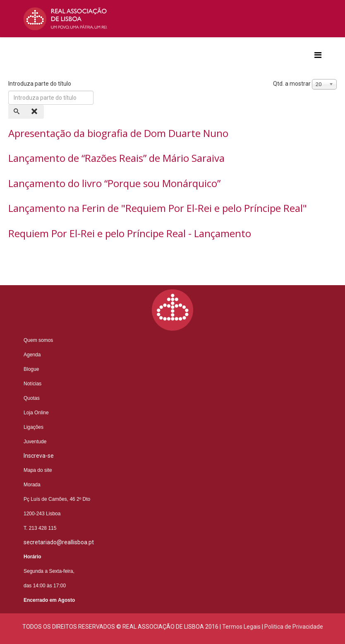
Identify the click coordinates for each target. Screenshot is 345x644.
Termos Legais (241, 627)
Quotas (32, 398)
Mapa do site (38, 470)
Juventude (35, 442)
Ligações (34, 427)
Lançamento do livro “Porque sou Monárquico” (114, 183)
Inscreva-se (39, 456)
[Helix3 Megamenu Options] (318, 55)
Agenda (32, 355)
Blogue (31, 369)
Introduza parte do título (40, 84)
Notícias (32, 384)
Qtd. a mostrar (292, 84)
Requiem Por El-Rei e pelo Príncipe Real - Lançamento (130, 233)
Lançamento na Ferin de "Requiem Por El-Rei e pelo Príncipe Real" (158, 208)
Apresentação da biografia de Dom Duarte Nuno (118, 133)
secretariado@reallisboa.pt (59, 542)
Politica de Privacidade (294, 627)
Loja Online (36, 413)
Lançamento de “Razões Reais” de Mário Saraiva (116, 158)
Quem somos (38, 340)
